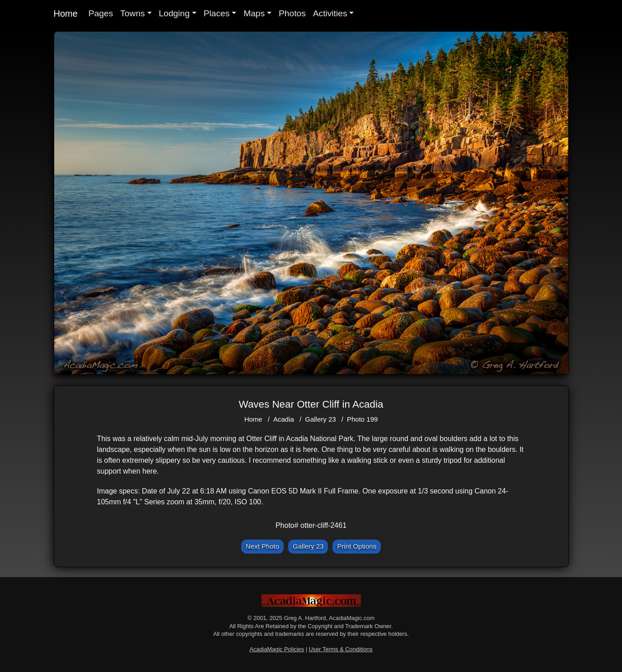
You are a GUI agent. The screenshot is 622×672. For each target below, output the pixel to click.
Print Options (357, 546)
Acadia (284, 419)
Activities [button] (330, 13)
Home (66, 14)
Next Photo (262, 546)
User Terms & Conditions (341, 649)
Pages (101, 13)
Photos (292, 13)
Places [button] (217, 13)
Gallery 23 (320, 419)
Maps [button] (254, 13)
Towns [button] (132, 13)
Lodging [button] (174, 13)
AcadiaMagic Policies (277, 649)
